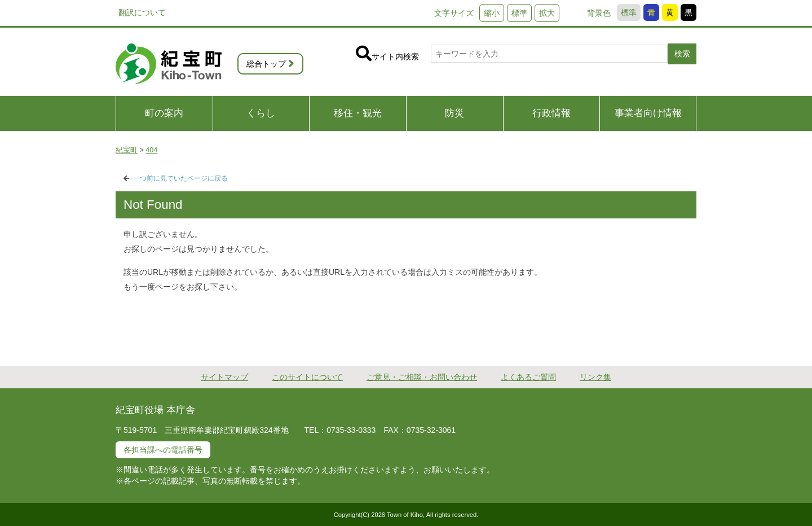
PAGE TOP (731, 313)
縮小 (492, 13)
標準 (629, 12)
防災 (454, 113)
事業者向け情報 (648, 113)
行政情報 (551, 113)
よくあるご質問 (528, 377)
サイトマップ (224, 377)
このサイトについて (307, 377)
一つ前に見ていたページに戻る (180, 178)
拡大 (547, 13)
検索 (682, 54)
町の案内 (164, 113)
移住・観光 (358, 113)
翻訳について (142, 12)
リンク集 (595, 377)
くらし (261, 113)
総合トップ (266, 64)
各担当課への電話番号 (163, 450)
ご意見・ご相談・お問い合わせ (422, 377)
